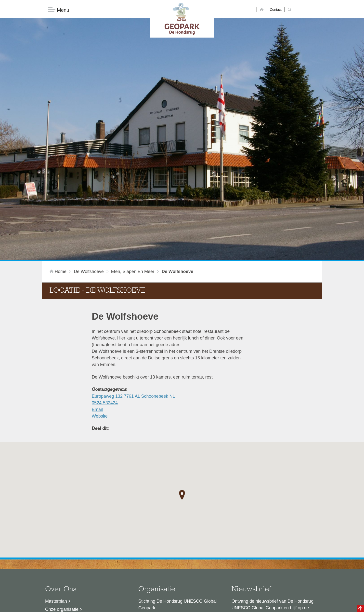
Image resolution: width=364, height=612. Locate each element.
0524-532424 (105, 324)
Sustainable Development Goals (77, 539)
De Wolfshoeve (89, 193)
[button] (182, 416)
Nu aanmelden (253, 552)
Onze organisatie (62, 531)
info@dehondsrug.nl (158, 567)
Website (100, 338)
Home (59, 193)
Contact (276, 10)
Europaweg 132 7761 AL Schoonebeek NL (133, 318)
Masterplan (56, 523)
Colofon (154, 606)
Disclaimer (136, 606)
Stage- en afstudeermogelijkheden (79, 555)
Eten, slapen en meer (133, 193)
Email (97, 331)
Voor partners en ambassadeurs (77, 547)
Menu (59, 10)
